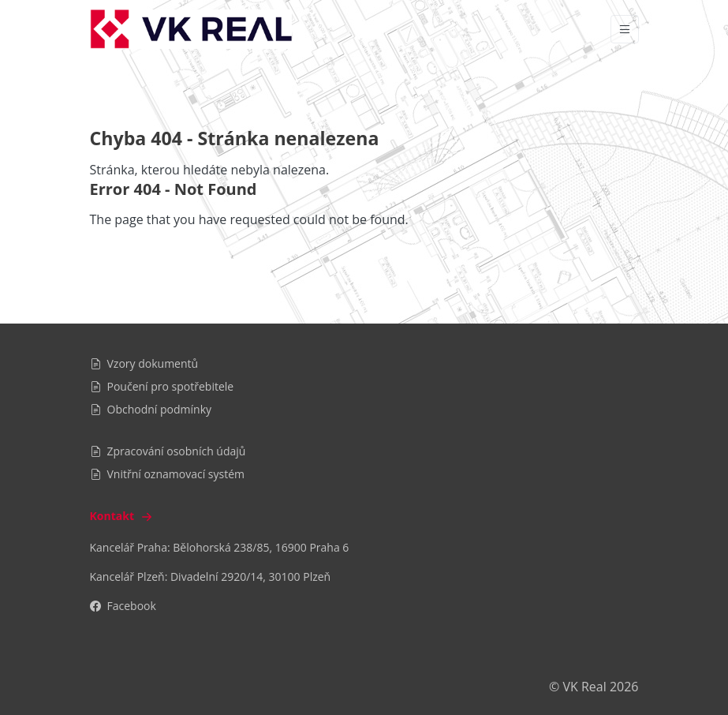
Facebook (123, 606)
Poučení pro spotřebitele (162, 386)
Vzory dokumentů (144, 363)
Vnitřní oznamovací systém (168, 474)
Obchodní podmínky (151, 409)
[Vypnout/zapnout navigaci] (625, 29)
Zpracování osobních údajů (168, 451)
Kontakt (123, 516)
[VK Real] (191, 29)
